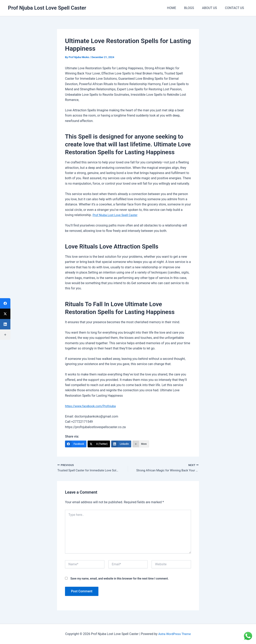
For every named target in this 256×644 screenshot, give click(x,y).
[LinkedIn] (121, 444)
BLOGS (193, 8)
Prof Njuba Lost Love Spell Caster (47, 8)
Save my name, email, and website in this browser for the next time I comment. (119, 579)
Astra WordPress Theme (174, 634)
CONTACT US (235, 8)
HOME (177, 8)
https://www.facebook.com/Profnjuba (92, 406)
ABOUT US (212, 8)
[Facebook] (76, 444)
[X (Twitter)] (99, 444)
